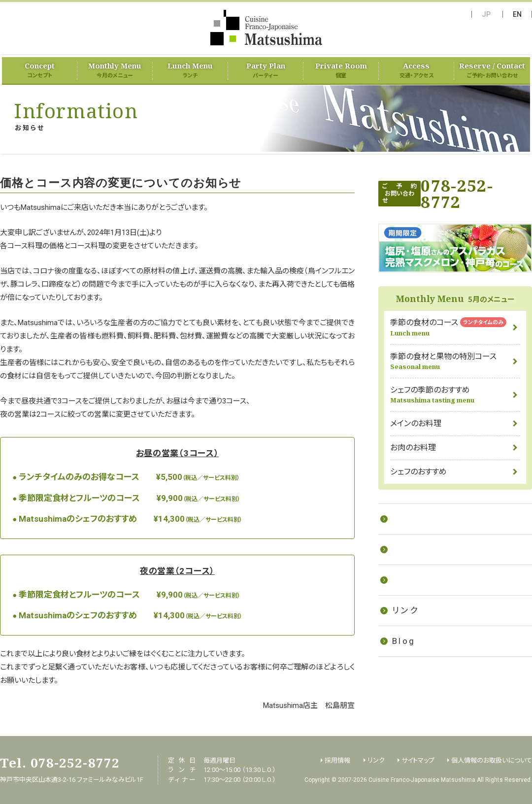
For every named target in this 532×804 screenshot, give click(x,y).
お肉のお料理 (413, 448)
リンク (405, 610)
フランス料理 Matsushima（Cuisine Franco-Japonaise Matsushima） (266, 28)
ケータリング (420, 549)
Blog (404, 641)
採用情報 (412, 580)
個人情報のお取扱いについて (492, 760)
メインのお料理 (416, 423)
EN (517, 14)
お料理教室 (417, 519)
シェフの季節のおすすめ (455, 395)
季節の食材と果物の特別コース (455, 361)
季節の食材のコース (455, 327)
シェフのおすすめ (418, 472)
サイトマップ (418, 760)
